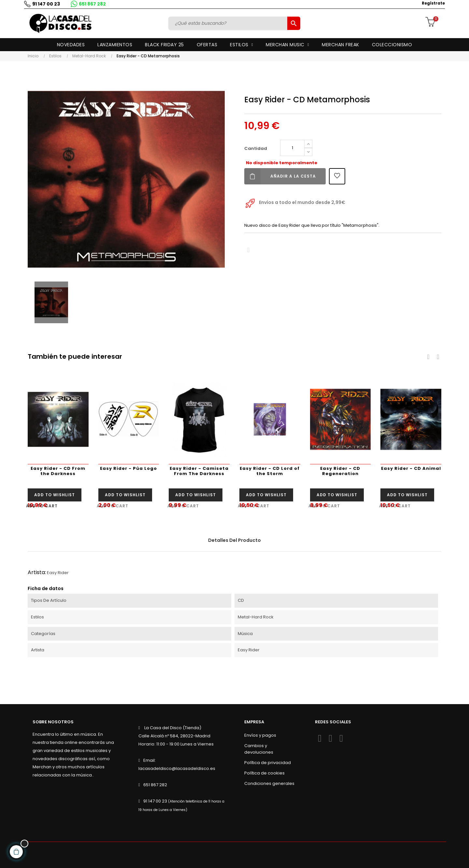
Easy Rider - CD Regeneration (340, 471)
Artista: (37, 572)
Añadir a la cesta (280, 176)
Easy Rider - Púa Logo (128, 468)
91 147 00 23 (45, 4)
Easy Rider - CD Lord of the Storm (270, 471)
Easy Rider (58, 573)
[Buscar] (229, 23)
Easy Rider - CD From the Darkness (58, 471)
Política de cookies (264, 773)
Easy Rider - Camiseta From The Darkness (199, 471)
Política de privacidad (268, 763)
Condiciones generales (269, 783)
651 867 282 (91, 4)
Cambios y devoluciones (259, 749)
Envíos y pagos (260, 735)
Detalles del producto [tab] (234, 540)
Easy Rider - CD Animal (411, 468)
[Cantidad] (292, 148)
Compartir (248, 250)
